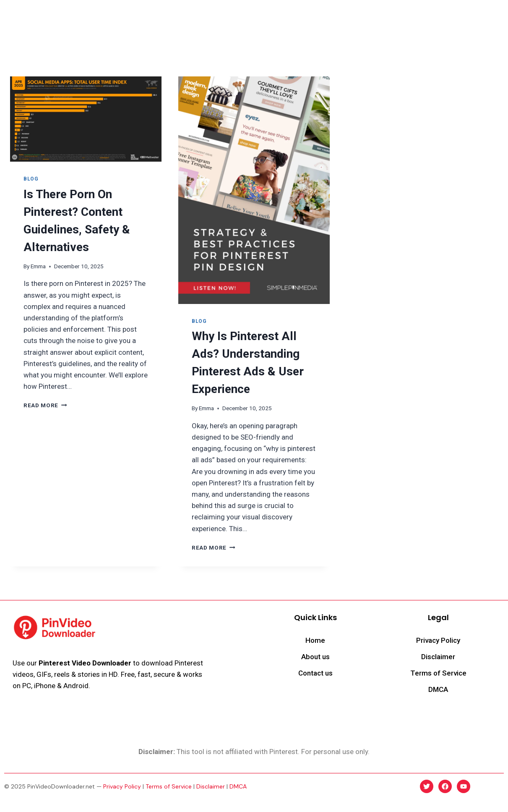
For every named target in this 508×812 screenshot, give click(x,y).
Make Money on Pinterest (339, 17)
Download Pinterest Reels (203, 17)
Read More (45, 405)
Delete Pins (271, 17)
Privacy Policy (122, 786)
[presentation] (86, 119)
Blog (396, 17)
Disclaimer (211, 786)
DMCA (238, 786)
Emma (38, 266)
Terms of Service (169, 786)
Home (143, 17)
